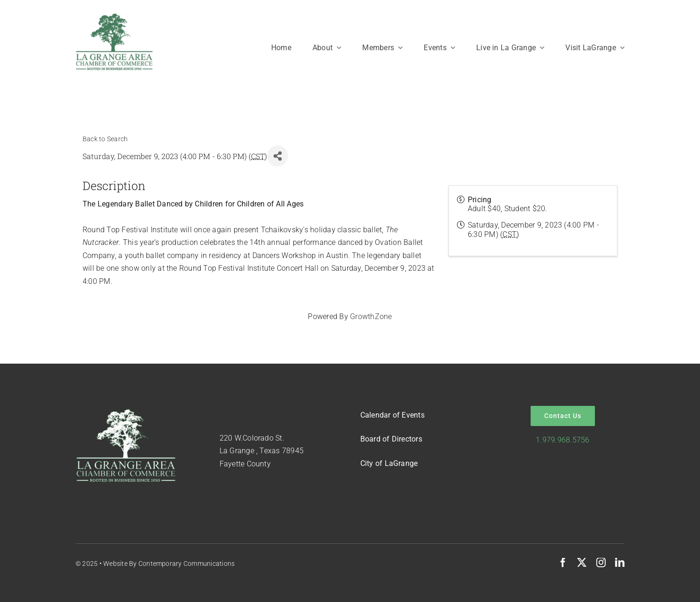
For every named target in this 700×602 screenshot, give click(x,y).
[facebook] (563, 563)
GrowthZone (371, 316)
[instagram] (601, 563)
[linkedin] (620, 563)
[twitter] (582, 563)
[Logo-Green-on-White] (114, 16)
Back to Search (105, 139)
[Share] (278, 156)
